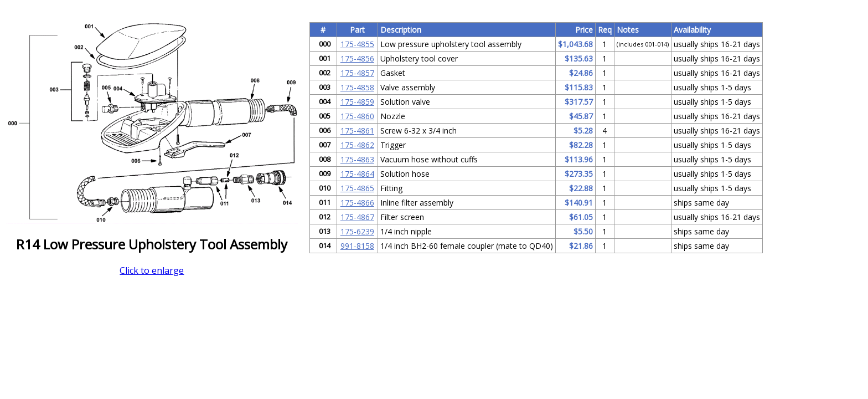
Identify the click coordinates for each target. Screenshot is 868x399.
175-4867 (357, 217)
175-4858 (357, 87)
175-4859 (357, 102)
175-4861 (357, 131)
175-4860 (357, 116)
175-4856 (357, 58)
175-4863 (357, 159)
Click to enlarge (152, 270)
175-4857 (357, 73)
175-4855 (357, 44)
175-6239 (357, 231)
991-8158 (357, 246)
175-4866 (357, 203)
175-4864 (357, 174)
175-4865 (357, 188)
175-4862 (357, 145)
